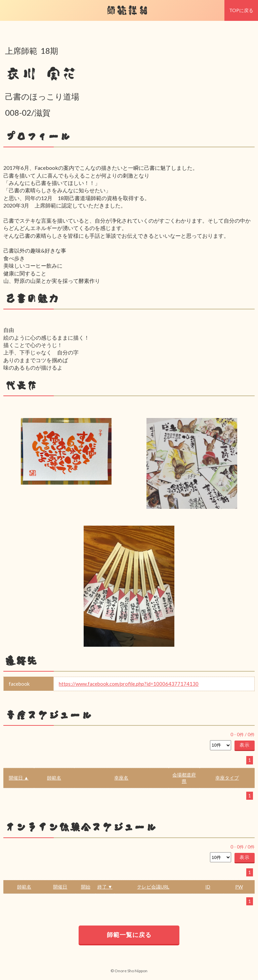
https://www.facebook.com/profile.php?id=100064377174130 (129, 684)
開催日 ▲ (19, 778)
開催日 (60, 887)
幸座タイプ (227, 778)
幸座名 (121, 778)
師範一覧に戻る (129, 935)
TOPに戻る (241, 10)
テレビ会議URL (153, 887)
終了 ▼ (105, 887)
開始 (86, 887)
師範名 (54, 778)
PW (239, 887)
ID (208, 887)
